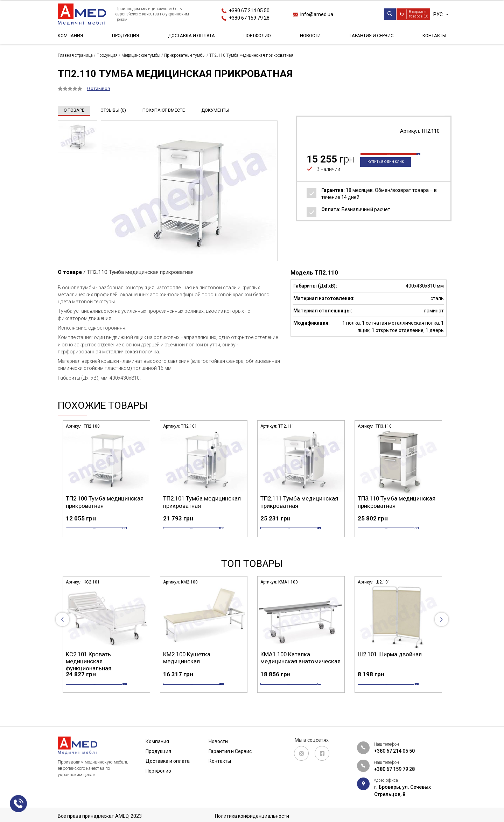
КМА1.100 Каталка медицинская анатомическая (398, 668)
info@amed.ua (317, 14)
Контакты (433, 36)
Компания (71, 36)
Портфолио (257, 36)
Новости (310, 36)
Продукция (125, 36)
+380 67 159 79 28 (249, 18)
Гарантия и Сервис (370, 36)
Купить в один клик (389, 172)
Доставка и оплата (191, 36)
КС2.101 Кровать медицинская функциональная (186, 672)
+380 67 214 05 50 (249, 11)
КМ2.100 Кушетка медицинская (284, 668)
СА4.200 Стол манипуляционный (91, 668)
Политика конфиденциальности (252, 816)
